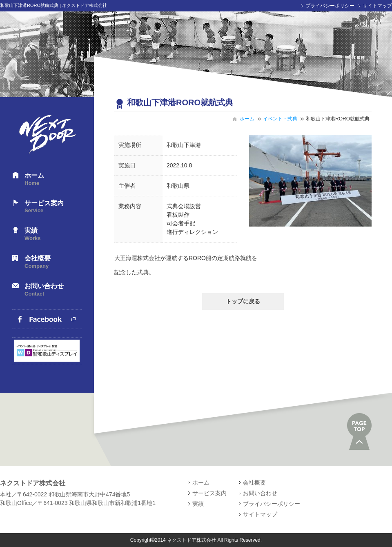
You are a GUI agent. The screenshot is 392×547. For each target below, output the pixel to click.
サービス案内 (53, 207)
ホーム (53, 179)
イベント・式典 (280, 119)
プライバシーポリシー (330, 6)
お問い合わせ (53, 290)
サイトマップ (377, 6)
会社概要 (53, 262)
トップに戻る (243, 301)
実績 (53, 235)
